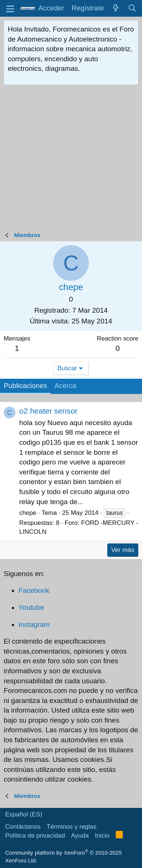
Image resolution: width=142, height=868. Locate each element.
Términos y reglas (72, 827)
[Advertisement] (71, 160)
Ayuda (80, 836)
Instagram (34, 624)
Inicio (102, 836)
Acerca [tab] (65, 386)
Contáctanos (23, 827)
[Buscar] (132, 8)
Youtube (31, 607)
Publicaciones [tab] (25, 386)
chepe (28, 513)
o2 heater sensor (48, 411)
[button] (10, 8)
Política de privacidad (35, 836)
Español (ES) (24, 814)
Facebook (34, 590)
